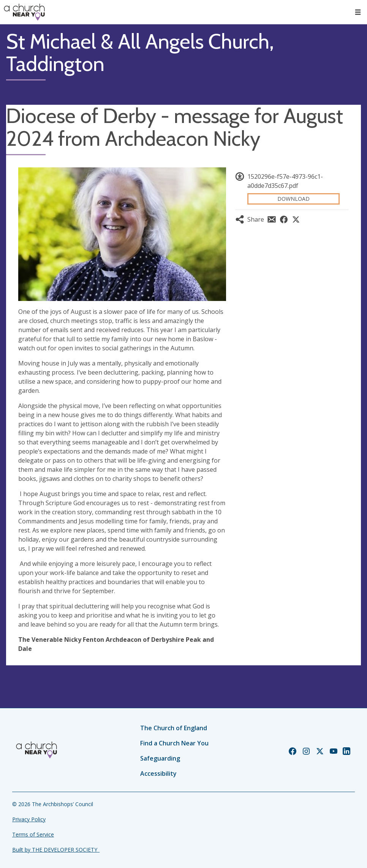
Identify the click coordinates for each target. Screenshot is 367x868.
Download (293, 199)
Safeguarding (160, 758)
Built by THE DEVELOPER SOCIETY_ (56, 850)
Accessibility (158, 773)
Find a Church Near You (174, 743)
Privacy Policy (29, 819)
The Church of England (174, 728)
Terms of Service (33, 834)
